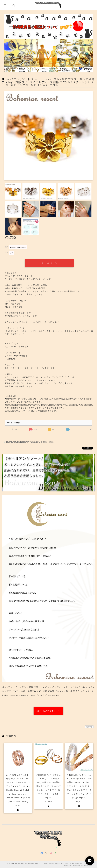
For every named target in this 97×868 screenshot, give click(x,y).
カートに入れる (49, 263)
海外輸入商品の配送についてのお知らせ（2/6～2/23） (31, 442)
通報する (89, 727)
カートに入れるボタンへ (48, 711)
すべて (15, 429)
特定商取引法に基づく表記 (82, 865)
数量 (6, 252)
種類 (6, 247)
